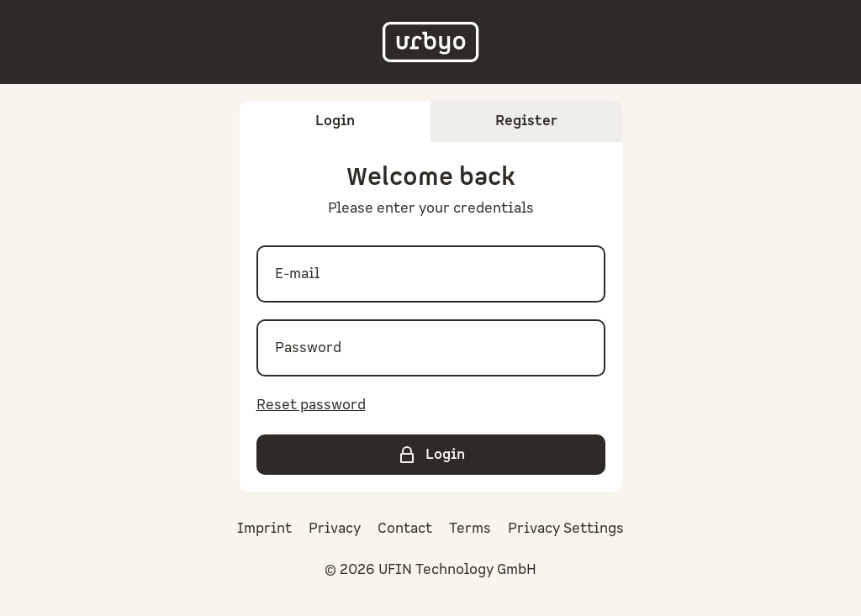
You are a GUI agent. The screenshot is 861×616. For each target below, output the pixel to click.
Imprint (264, 529)
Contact (405, 529)
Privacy (335, 529)
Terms (470, 529)
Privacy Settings (566, 529)
